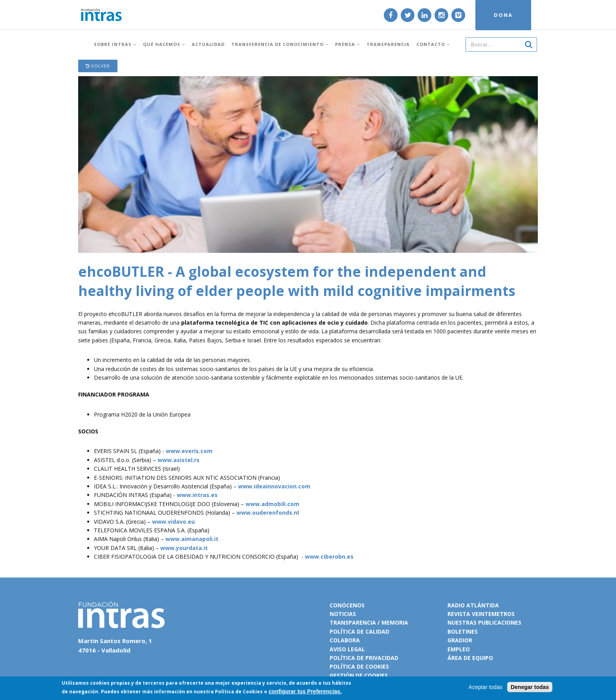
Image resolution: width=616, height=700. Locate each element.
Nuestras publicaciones (484, 622)
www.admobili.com (272, 504)
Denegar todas (530, 687)
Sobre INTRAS (115, 44)
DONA (503, 15)
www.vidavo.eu (173, 522)
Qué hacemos (164, 44)
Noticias (343, 614)
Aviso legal (347, 649)
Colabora (345, 640)
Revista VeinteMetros (481, 614)
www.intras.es (197, 495)
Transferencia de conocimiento (280, 44)
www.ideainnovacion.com (274, 486)
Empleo (459, 649)
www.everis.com (189, 451)
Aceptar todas (486, 687)
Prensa (347, 44)
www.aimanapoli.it (192, 539)
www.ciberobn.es (329, 557)
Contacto (433, 44)
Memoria (395, 622)
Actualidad (208, 44)
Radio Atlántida (473, 605)
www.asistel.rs (179, 460)
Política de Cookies (239, 692)
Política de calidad (359, 631)
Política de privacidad (364, 658)
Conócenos (347, 605)
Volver (98, 66)
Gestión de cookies (359, 675)
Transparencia (388, 44)
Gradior (460, 640)
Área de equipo (470, 658)
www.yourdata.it (184, 548)
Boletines (463, 631)
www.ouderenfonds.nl (268, 513)
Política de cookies (359, 666)
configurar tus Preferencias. (305, 691)
